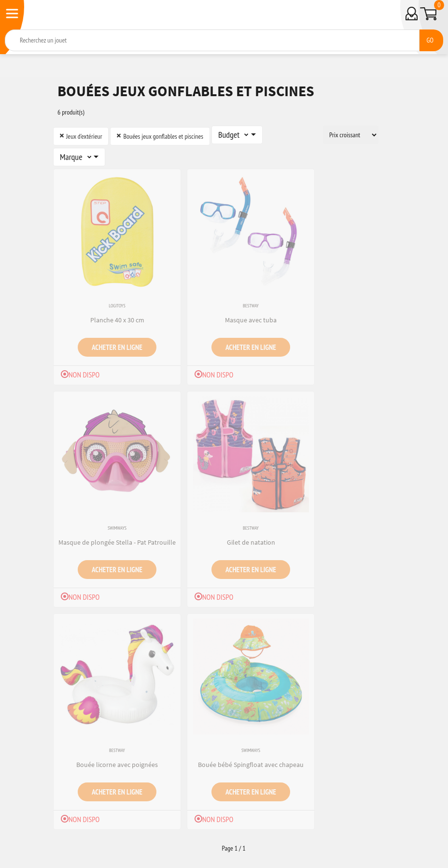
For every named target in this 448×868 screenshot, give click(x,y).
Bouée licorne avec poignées (117, 765)
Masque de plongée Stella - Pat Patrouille (117, 542)
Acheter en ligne (117, 347)
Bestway (251, 306)
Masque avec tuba (251, 320)
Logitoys (117, 306)
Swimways (117, 528)
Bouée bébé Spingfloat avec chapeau (251, 765)
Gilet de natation (251, 542)
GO (430, 40)
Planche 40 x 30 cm (117, 320)
